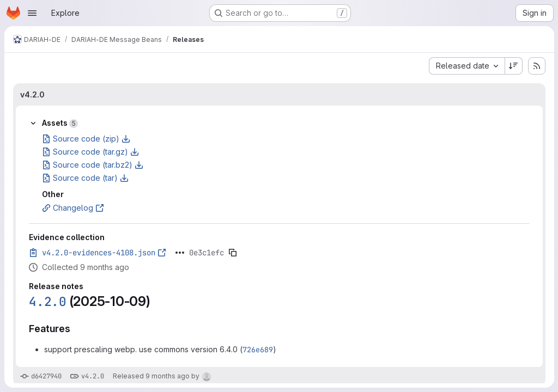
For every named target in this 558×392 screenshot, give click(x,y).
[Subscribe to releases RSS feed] (536, 66)
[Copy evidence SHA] (233, 253)
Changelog (73, 208)
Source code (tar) (85, 178)
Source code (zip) (86, 139)
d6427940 (46, 376)
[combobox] (466, 66)
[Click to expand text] (180, 253)
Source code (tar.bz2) (93, 165)
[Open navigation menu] (32, 13)
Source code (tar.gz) (90, 152)
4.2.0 (48, 302)
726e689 (258, 350)
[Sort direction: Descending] (513, 66)
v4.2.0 (32, 94)
